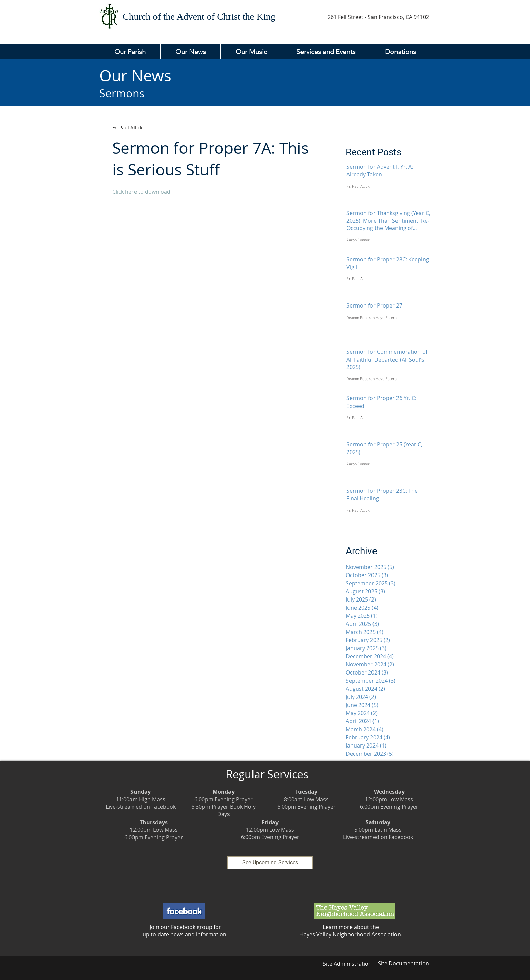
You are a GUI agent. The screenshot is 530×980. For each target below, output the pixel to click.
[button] (130, 52)
